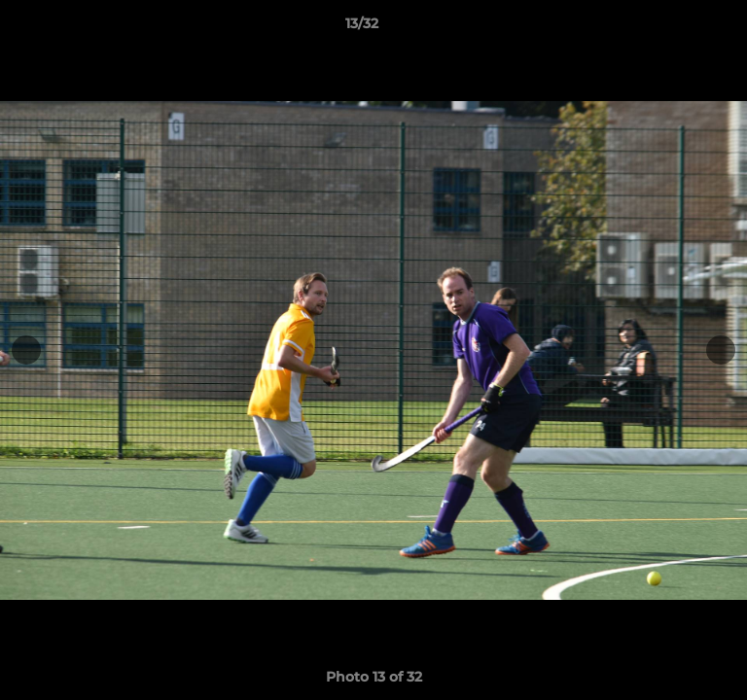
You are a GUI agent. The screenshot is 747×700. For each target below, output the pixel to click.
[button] (677, 28)
